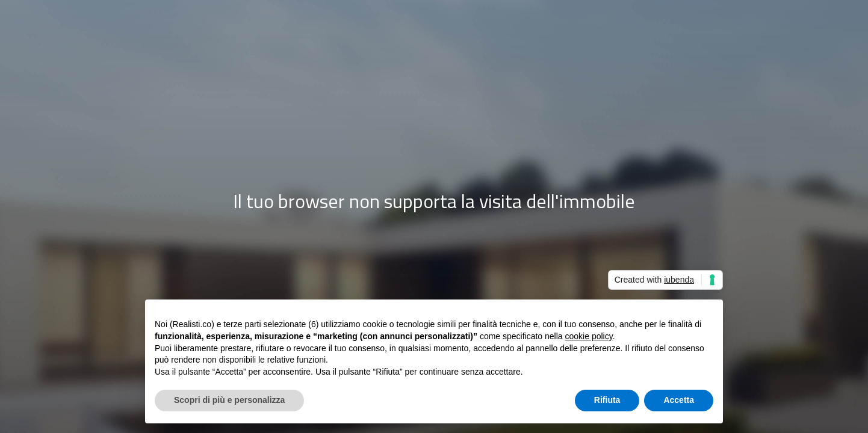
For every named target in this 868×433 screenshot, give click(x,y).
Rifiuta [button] (607, 400)
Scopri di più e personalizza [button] (229, 400)
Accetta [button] (679, 400)
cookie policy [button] (589, 336)
